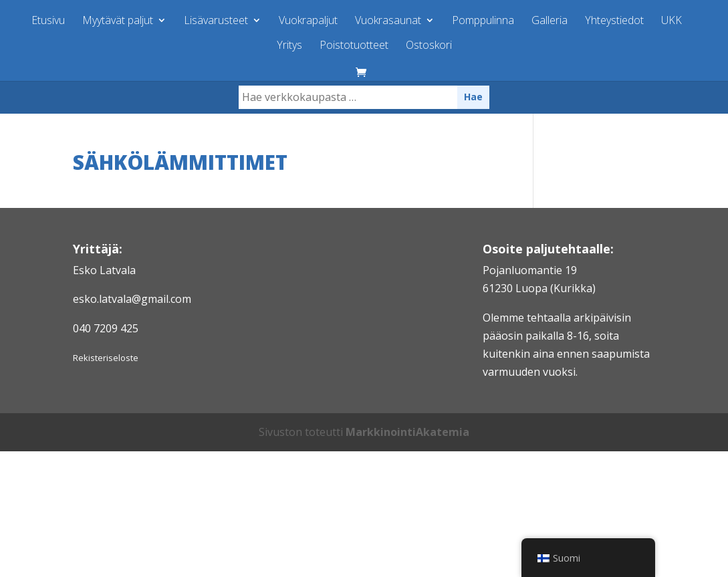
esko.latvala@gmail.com (132, 299)
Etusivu (48, 21)
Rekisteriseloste (106, 358)
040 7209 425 (106, 328)
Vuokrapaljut (308, 21)
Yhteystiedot (614, 21)
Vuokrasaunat (388, 21)
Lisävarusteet (216, 21)
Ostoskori (429, 46)
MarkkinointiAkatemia (407, 432)
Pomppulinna (483, 21)
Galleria (550, 21)
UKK (672, 21)
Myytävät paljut (118, 21)
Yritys (289, 46)
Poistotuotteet (354, 46)
